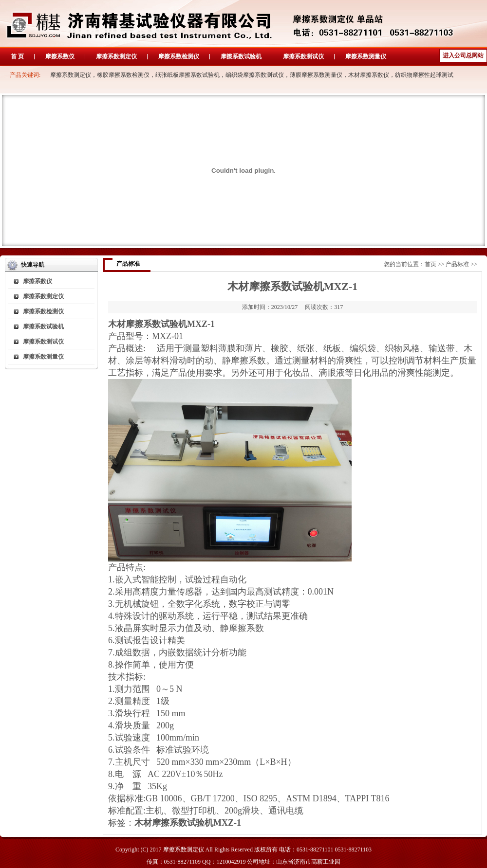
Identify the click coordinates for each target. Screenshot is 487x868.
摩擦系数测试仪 (303, 56)
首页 (431, 264)
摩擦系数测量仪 (366, 56)
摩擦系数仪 (60, 56)
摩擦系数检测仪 (179, 56)
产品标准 (457, 264)
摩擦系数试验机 (241, 56)
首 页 (17, 56)
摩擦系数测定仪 (116, 56)
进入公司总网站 (463, 55)
